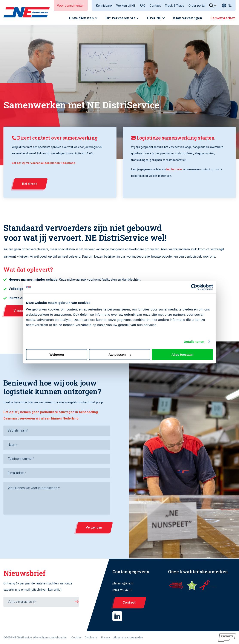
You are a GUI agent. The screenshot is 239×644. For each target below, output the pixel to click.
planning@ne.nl (123, 583)
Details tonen (194, 342)
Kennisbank (104, 6)
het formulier (174, 169)
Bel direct (29, 184)
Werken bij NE (126, 6)
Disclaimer (91, 637)
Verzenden (94, 527)
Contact (155, 6)
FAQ (143, 6)
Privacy (106, 637)
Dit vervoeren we (120, 18)
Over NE (154, 18)
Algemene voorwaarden (128, 637)
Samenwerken (223, 18)
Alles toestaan (182, 354)
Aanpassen (120, 354)
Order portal (197, 6)
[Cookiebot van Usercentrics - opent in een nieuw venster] (194, 287)
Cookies (76, 637)
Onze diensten (81, 18)
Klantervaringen (188, 18)
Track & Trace (175, 6)
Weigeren (57, 354)
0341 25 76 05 (122, 590)
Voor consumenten (71, 6)
